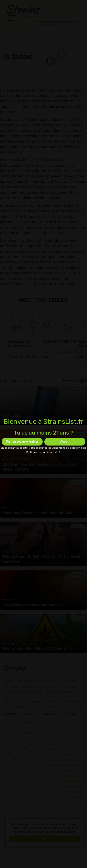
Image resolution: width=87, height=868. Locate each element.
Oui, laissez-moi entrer (22, 442)
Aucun (65, 442)
